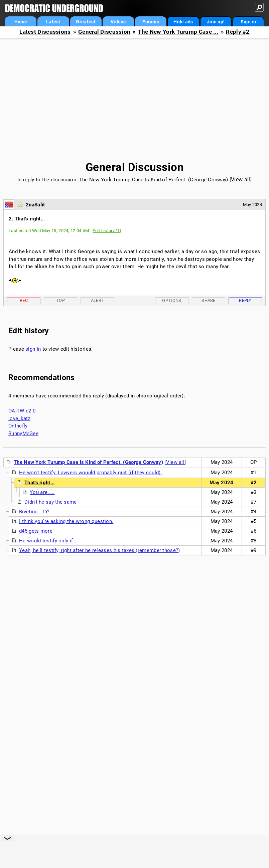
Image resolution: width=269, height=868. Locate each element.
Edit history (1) (107, 231)
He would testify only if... (48, 541)
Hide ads (183, 22)
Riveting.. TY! (34, 512)
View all (240, 180)
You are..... (42, 492)
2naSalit (35, 205)
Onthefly (18, 426)
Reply (245, 300)
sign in (33, 349)
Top (60, 300)
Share (209, 300)
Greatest (86, 22)
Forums (151, 22)
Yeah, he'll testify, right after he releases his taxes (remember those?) (100, 550)
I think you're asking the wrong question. (66, 521)
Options (172, 300)
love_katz (19, 418)
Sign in (248, 22)
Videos (118, 22)
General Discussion (104, 32)
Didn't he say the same (51, 502)
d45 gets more (36, 531)
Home (21, 22)
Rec (24, 300)
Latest (53, 22)
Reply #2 (238, 32)
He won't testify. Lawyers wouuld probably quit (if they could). (91, 473)
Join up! (216, 22)
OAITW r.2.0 (22, 411)
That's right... (40, 483)
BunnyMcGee (23, 433)
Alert (97, 300)
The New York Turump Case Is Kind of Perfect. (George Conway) (154, 180)
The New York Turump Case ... (178, 32)
